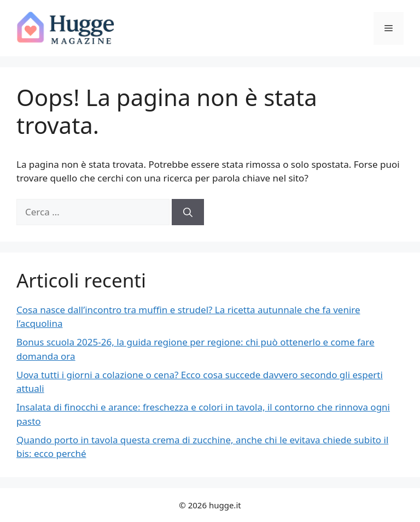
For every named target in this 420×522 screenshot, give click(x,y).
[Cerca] (188, 212)
